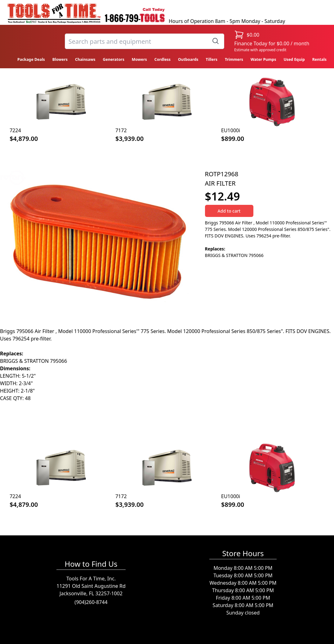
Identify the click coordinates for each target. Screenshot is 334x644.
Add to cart (229, 211)
